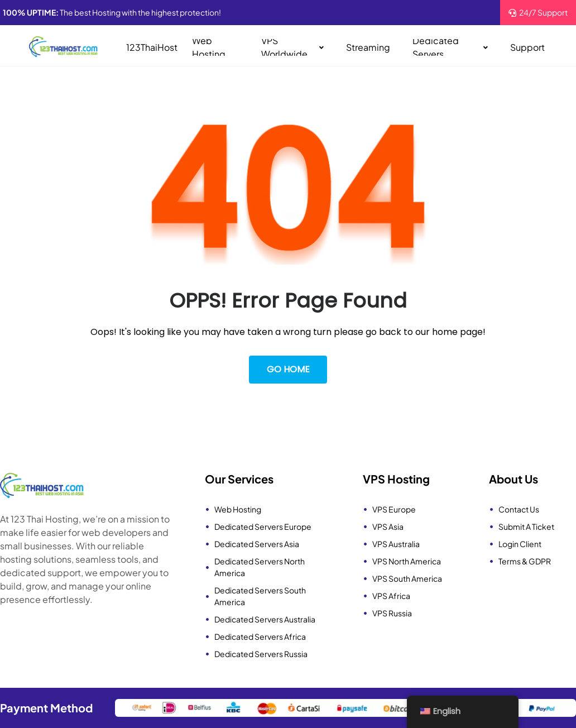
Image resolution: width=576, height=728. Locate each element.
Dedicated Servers (450, 47)
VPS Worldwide (292, 47)
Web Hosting (209, 47)
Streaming (368, 47)
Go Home (288, 369)
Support (527, 47)
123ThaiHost (152, 47)
